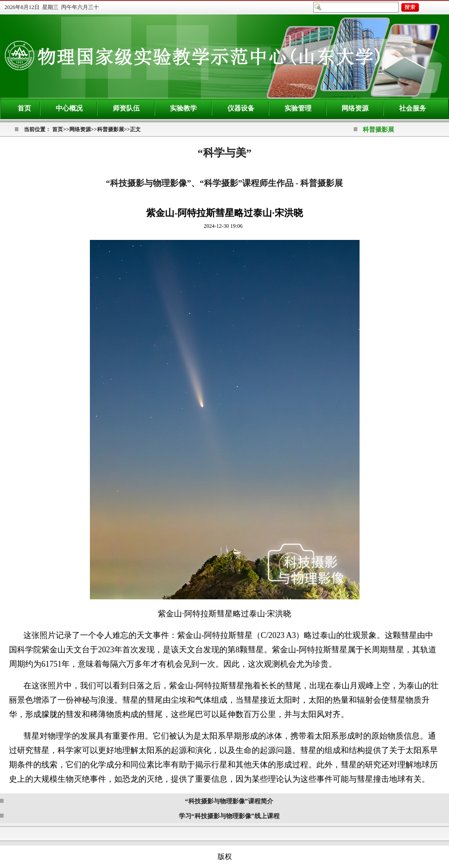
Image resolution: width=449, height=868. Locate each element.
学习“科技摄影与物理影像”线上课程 (229, 816)
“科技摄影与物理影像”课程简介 (229, 801)
